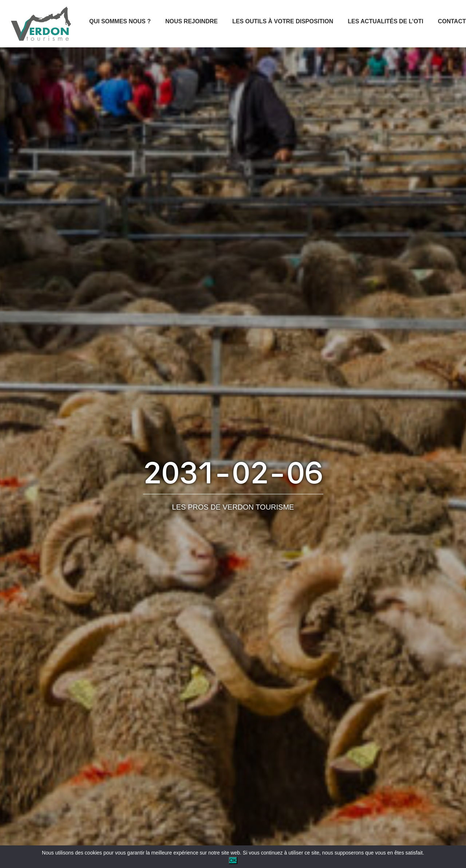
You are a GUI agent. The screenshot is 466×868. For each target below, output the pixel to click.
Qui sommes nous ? (120, 21)
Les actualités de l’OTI (385, 21)
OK (233, 860)
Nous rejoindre (191, 21)
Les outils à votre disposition (283, 21)
